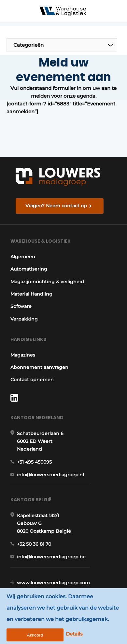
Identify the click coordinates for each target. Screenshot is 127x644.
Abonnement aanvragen (39, 367)
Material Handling (31, 294)
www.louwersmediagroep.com (53, 583)
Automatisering (29, 269)
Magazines (23, 355)
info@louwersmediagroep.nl (50, 475)
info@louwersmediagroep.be (51, 557)
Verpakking (24, 319)
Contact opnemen (32, 380)
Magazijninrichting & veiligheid (47, 282)
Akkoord (35, 635)
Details (74, 634)
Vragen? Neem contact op (56, 206)
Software (21, 306)
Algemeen (23, 257)
